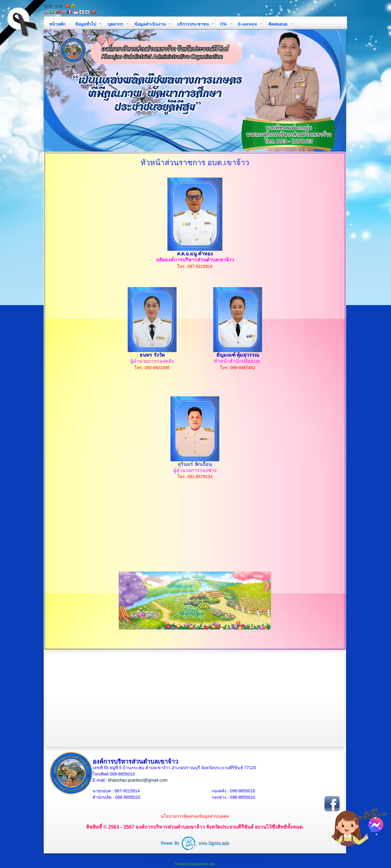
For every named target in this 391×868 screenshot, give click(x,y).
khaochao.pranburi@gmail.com (138, 780)
